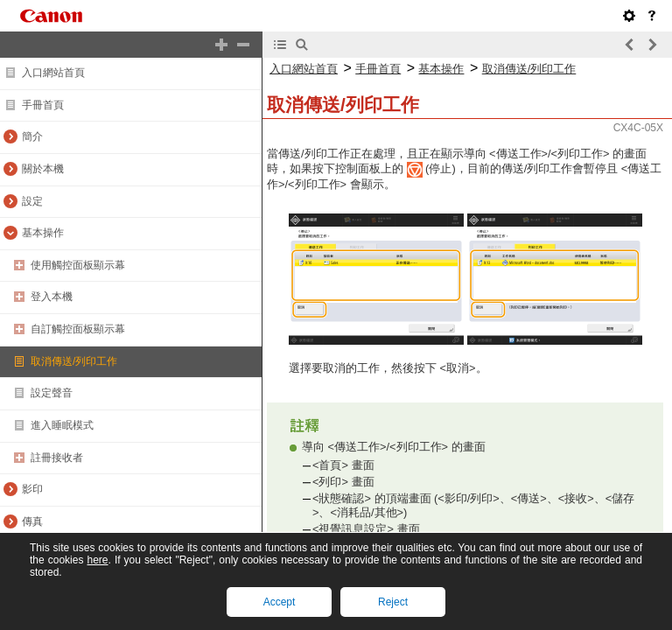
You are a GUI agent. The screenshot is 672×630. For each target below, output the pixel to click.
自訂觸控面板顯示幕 (78, 329)
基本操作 (43, 233)
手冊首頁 (43, 105)
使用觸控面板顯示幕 (78, 265)
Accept (280, 602)
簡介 (32, 136)
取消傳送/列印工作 (74, 361)
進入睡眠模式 (62, 425)
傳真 (32, 521)
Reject (393, 602)
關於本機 (43, 169)
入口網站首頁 (53, 73)
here (97, 560)
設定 (32, 201)
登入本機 (52, 297)
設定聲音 (52, 393)
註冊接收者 (57, 458)
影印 (32, 489)
